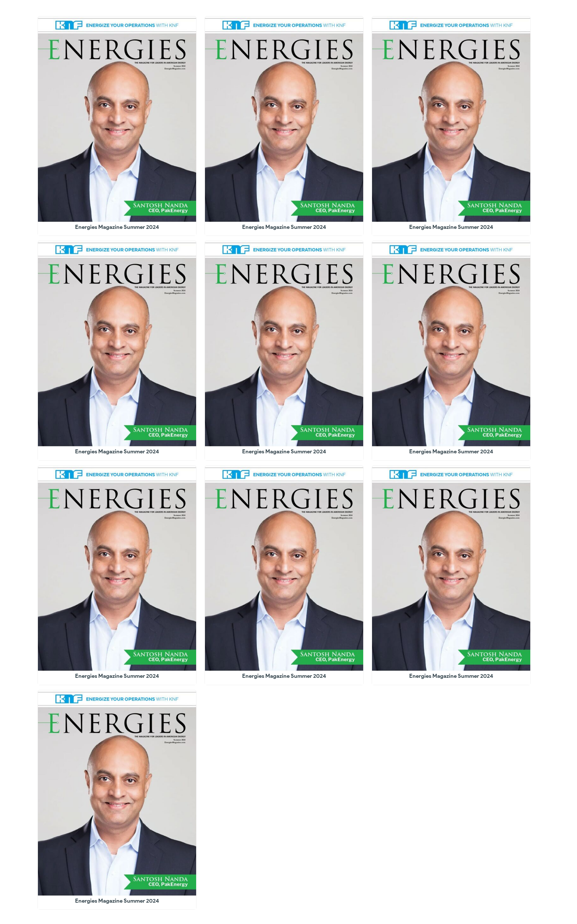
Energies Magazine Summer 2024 (117, 227)
